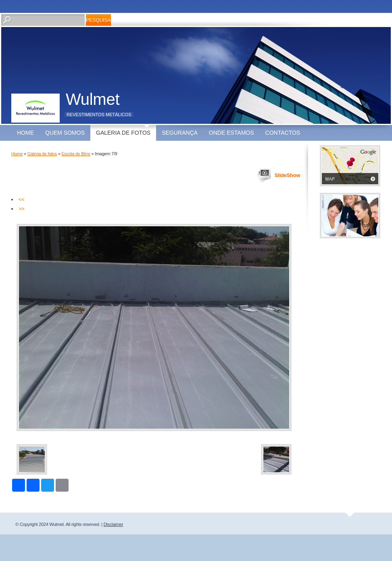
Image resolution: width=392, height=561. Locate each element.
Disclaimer (114, 524)
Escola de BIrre (76, 154)
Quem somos (65, 133)
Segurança (180, 133)
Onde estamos (231, 133)
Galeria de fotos (123, 133)
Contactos (283, 133)
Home (25, 133)
